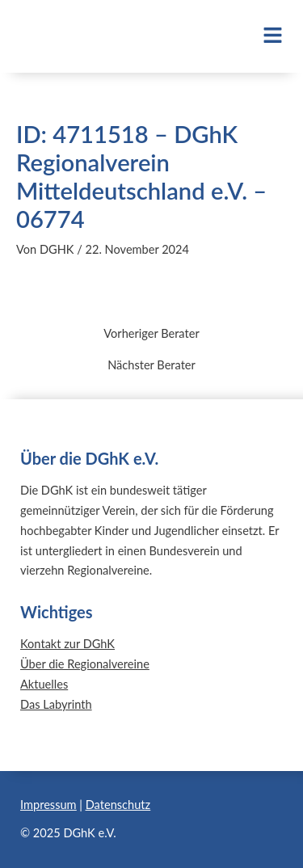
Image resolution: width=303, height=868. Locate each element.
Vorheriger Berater (151, 334)
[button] (263, 36)
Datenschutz (118, 805)
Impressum (48, 805)
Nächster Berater (151, 366)
